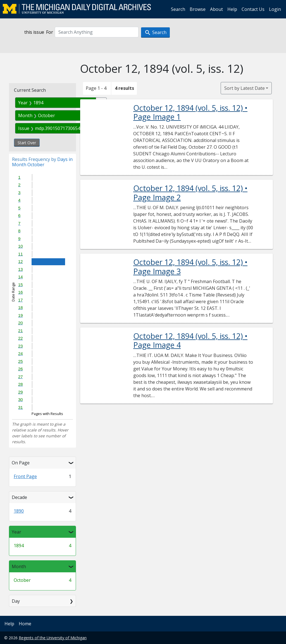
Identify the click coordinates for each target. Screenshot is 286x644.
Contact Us (253, 9)
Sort (245, 88)
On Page (21, 463)
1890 (19, 511)
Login (275, 9)
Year (16, 532)
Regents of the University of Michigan (53, 638)
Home (25, 624)
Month (19, 566)
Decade (19, 497)
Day (16, 601)
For (50, 32)
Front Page (25, 476)
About (216, 9)
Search (178, 9)
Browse (198, 9)
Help (232, 9)
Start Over (27, 143)
